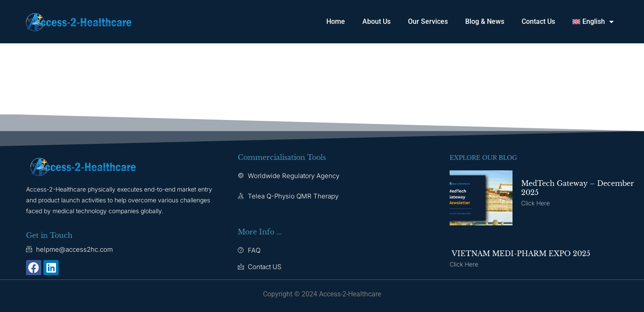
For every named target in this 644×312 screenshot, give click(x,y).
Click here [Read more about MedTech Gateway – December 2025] (536, 203)
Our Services (428, 21)
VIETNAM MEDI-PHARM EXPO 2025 (520, 253)
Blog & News (485, 21)
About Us (376, 21)
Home (336, 21)
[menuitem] (593, 22)
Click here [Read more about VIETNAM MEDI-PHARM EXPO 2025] (464, 264)
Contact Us (538, 21)
